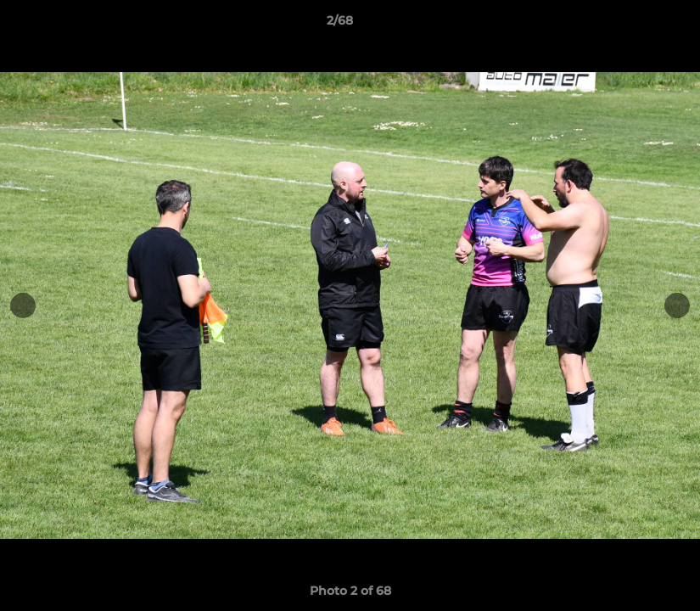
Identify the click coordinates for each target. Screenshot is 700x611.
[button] (629, 25)
